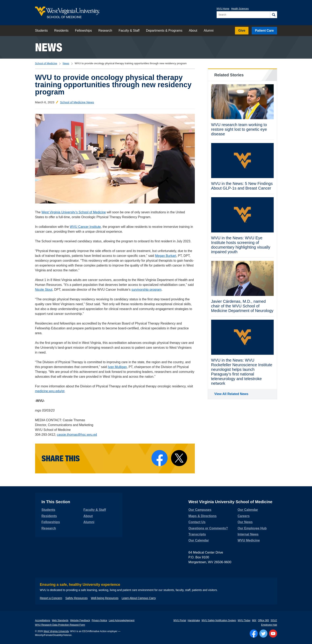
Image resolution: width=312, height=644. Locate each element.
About (193, 31)
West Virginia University (56, 631)
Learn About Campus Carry (139, 598)
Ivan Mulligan (117, 367)
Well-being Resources (105, 598)
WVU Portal (180, 620)
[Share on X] (179, 458)
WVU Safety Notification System (219, 620)
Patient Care (264, 31)
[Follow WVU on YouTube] (273, 634)
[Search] (274, 15)
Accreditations (43, 620)
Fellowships (83, 31)
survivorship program (147, 290)
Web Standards (60, 620)
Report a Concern (51, 598)
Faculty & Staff (129, 31)
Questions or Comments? (208, 528)
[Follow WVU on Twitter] (263, 634)
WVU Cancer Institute (85, 227)
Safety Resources (77, 598)
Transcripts (197, 534)
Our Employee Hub (252, 528)
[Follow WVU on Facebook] (254, 634)
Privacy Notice (100, 620)
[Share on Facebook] (160, 458)
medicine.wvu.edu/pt (50, 391)
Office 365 (263, 620)
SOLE (274, 620)
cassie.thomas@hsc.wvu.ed (77, 435)
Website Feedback (80, 620)
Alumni (209, 31)
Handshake (194, 620)
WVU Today (244, 620)
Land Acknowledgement (122, 620)
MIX (254, 620)
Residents (61, 31)
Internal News (248, 534)
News (49, 47)
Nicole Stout (44, 290)
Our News (245, 522)
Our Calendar (199, 540)
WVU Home (223, 9)
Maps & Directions (202, 516)
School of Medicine (46, 63)
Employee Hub (269, 625)
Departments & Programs (164, 31)
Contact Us (197, 522)
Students (41, 31)
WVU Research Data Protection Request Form (60, 625)
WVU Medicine (249, 540)
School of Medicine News (77, 102)
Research (105, 31)
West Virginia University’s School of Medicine (74, 212)
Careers (244, 516)
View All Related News (231, 394)
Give (242, 31)
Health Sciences (240, 9)
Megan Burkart (165, 256)
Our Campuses (200, 510)
